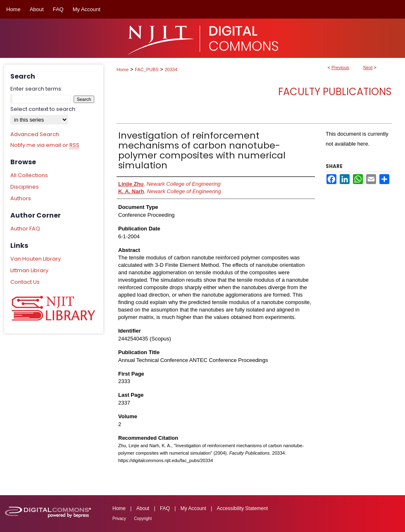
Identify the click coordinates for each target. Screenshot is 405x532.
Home (123, 69)
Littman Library (29, 270)
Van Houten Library (36, 259)
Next (368, 67)
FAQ (165, 508)
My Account (193, 508)
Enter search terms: (36, 89)
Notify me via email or (45, 145)
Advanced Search (35, 134)
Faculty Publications (335, 92)
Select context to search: (43, 109)
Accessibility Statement (242, 508)
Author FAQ (25, 229)
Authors (21, 198)
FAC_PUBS (147, 69)
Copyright (143, 519)
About (143, 508)
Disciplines (25, 187)
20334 (171, 69)
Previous (340, 67)
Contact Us (25, 282)
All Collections (29, 175)
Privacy (119, 519)
